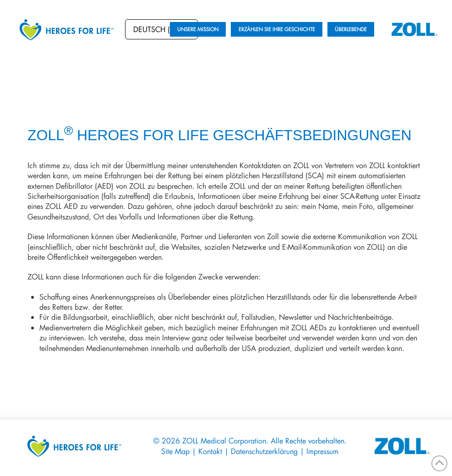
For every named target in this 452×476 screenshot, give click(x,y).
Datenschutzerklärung (265, 451)
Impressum (322, 451)
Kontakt (210, 451)
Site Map (177, 451)
